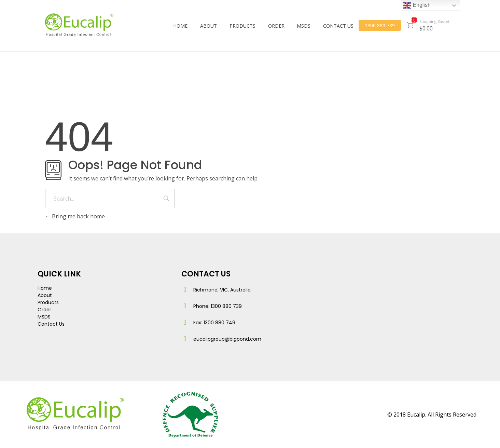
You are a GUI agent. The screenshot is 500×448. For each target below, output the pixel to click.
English (417, 5)
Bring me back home (75, 216)
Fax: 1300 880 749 (214, 323)
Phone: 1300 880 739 (218, 306)
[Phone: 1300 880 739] (185, 306)
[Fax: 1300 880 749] (185, 322)
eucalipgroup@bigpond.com (227, 339)
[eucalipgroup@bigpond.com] (185, 339)
